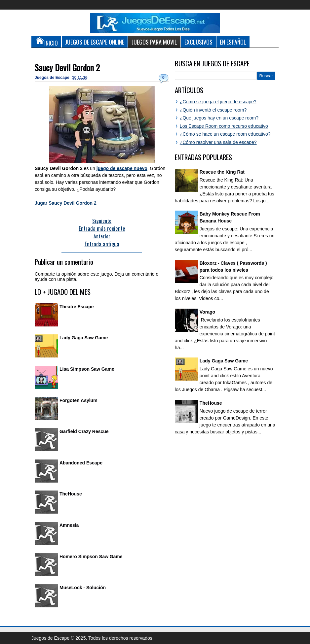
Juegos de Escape (53, 78)
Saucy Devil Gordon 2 (67, 68)
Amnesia (69, 525)
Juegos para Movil (154, 42)
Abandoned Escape (81, 463)
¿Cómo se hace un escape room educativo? (225, 134)
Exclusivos (198, 42)
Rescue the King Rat (222, 172)
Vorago (207, 312)
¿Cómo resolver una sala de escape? (218, 142)
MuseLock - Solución (83, 588)
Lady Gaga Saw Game (84, 338)
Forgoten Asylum (78, 400)
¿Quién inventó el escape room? (213, 110)
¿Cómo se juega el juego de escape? (218, 102)
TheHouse (71, 494)
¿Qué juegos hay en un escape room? (219, 118)
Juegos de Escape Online (95, 42)
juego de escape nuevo (122, 168)
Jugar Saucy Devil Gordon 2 (66, 203)
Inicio (46, 42)
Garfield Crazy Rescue (84, 431)
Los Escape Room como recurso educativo (224, 126)
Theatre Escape (77, 307)
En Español (233, 42)
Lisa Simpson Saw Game (87, 369)
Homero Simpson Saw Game (91, 557)
